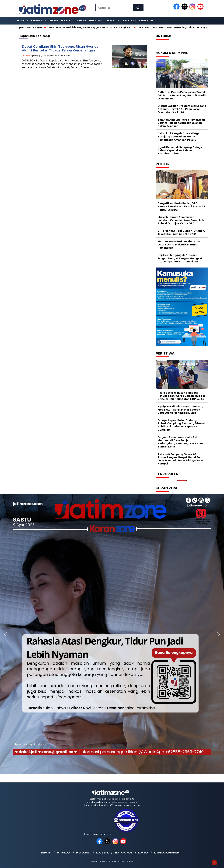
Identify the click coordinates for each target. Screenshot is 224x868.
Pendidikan (129, 21)
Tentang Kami (124, 853)
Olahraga (80, 21)
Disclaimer (83, 853)
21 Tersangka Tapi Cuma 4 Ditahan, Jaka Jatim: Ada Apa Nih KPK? (181, 232)
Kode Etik (102, 853)
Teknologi (112, 21)
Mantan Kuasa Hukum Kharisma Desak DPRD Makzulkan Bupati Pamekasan (179, 245)
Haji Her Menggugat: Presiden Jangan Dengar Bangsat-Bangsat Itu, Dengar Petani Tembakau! (180, 258)
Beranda (22, 21)
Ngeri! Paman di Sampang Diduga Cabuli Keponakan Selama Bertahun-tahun (180, 150)
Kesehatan (146, 21)
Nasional (37, 21)
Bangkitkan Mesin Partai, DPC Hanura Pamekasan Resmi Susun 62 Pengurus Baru (181, 206)
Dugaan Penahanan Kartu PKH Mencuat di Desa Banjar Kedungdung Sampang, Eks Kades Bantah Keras (181, 442)
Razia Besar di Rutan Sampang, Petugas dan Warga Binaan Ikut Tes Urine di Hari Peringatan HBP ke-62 (182, 396)
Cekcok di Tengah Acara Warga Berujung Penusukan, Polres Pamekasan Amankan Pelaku (179, 137)
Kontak (143, 853)
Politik (66, 21)
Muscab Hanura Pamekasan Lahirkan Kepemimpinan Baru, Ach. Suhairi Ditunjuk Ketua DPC (181, 220)
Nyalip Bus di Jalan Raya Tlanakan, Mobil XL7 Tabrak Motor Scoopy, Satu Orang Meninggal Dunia (180, 410)
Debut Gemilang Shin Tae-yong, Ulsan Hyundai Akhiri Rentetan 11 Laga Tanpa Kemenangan (61, 49)
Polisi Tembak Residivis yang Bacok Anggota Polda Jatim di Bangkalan (91, 27)
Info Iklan (64, 853)
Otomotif (52, 21)
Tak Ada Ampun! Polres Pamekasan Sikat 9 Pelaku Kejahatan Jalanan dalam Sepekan (181, 123)
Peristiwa (96, 21)
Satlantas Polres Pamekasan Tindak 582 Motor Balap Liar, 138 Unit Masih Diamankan (182, 95)
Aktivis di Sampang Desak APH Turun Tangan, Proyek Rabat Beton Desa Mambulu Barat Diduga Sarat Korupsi (181, 459)
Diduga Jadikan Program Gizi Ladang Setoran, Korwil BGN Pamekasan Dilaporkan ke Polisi (182, 109)
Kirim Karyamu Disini (167, 853)
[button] (5, 634)
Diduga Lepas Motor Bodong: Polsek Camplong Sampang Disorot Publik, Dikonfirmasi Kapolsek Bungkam (181, 425)
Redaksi (46, 853)
